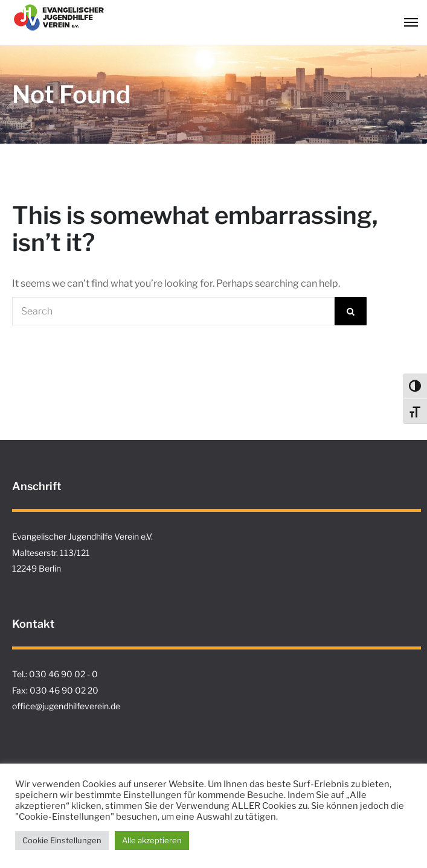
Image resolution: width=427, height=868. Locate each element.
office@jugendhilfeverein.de (66, 706)
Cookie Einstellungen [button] (62, 840)
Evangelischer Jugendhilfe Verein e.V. (82, 536)
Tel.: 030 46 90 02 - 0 (55, 674)
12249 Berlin (37, 568)
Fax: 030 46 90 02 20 (55, 690)
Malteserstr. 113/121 (51, 553)
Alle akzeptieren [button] (152, 840)
